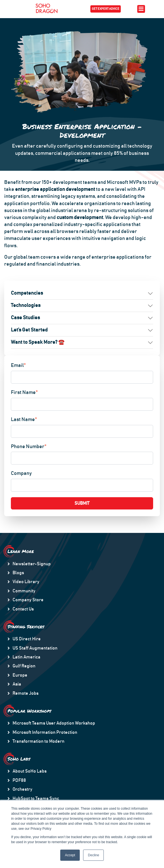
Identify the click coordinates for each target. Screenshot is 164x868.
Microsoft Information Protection (45, 732)
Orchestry (22, 789)
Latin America (26, 657)
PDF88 (19, 780)
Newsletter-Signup (32, 564)
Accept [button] (70, 855)
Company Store (28, 600)
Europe (20, 675)
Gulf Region (24, 666)
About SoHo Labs (30, 771)
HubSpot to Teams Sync (36, 799)
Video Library (26, 582)
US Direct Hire (27, 639)
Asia (17, 684)
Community (24, 591)
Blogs (18, 573)
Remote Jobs (26, 693)
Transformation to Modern (38, 741)
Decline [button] (93, 855)
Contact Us (23, 609)
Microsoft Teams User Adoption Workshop (54, 723)
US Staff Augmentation (35, 648)
